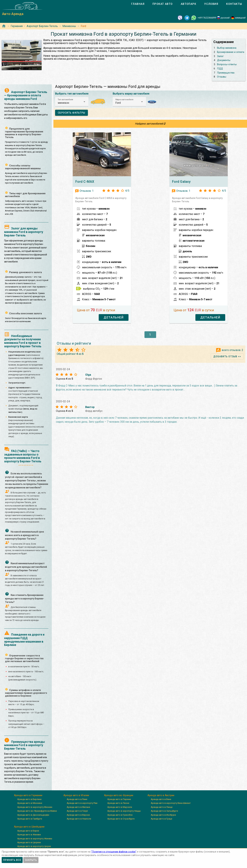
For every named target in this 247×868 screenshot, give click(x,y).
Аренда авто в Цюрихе (29, 842)
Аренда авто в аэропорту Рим (82, 803)
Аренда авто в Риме (77, 799)
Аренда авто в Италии (76, 795)
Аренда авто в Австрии (161, 795)
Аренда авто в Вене (161, 799)
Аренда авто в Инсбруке (163, 815)
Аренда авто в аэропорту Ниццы (124, 811)
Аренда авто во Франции (119, 795)
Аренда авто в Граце (161, 819)
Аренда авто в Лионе (118, 803)
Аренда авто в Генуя (77, 811)
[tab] (138, 4)
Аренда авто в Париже (119, 799)
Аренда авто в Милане (78, 807)
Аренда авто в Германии (28, 795)
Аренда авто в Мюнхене (30, 803)
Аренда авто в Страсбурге (121, 819)
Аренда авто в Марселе (120, 807)
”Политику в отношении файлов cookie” (114, 852)
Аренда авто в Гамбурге (30, 819)
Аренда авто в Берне (28, 831)
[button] (72, 102)
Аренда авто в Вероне (78, 815)
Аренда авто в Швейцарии (29, 827)
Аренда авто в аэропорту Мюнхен (35, 807)
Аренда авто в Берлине (29, 799)
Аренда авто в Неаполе (79, 819)
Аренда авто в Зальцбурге (164, 811)
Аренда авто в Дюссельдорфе (33, 815)
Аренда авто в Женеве (29, 835)
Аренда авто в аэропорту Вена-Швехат (171, 803)
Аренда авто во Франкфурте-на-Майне (37, 811)
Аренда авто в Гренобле (120, 815)
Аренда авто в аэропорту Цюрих (34, 846)
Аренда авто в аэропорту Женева (35, 839)
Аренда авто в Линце (162, 807)
